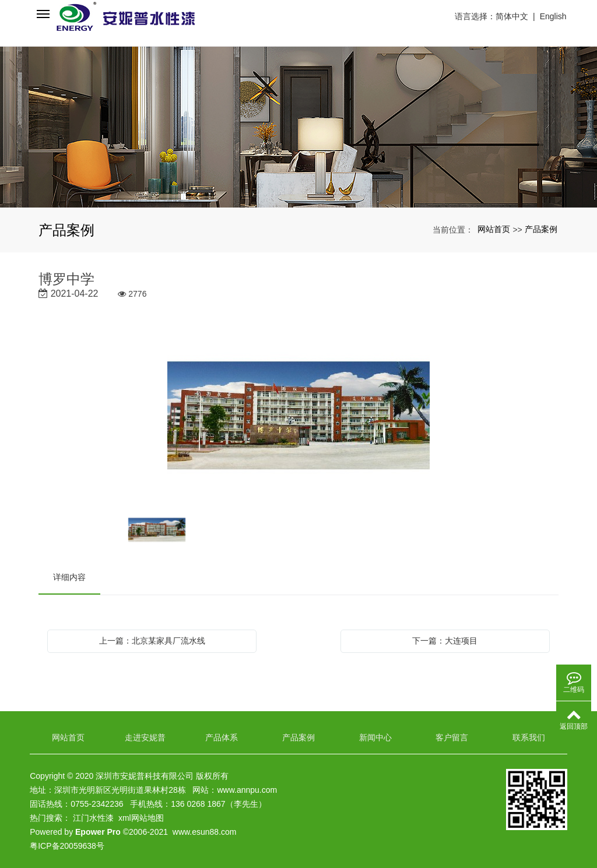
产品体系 (222, 737)
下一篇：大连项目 (445, 641)
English (554, 16)
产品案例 (541, 229)
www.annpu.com (247, 790)
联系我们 (529, 737)
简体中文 (512, 16)
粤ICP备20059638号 (67, 846)
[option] (299, 417)
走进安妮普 (145, 737)
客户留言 (452, 737)
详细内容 (69, 577)
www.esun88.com (205, 832)
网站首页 (494, 229)
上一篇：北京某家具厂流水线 (152, 641)
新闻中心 (375, 737)
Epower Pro (98, 832)
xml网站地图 (141, 818)
